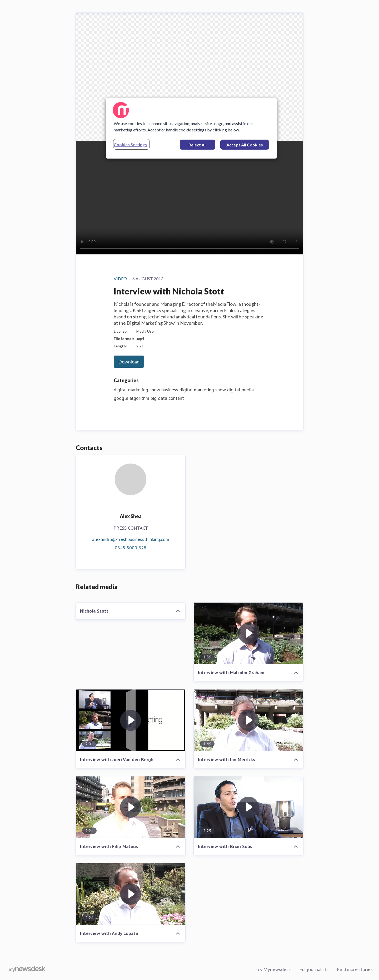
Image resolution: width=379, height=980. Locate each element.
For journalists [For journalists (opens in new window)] (314, 969)
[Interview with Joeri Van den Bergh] (131, 720)
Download (129, 362)
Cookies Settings (130, 144)
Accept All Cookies (245, 145)
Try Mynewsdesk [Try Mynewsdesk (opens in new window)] (273, 969)
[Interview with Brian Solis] (248, 807)
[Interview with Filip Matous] (131, 807)
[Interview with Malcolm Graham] (248, 633)
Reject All (198, 145)
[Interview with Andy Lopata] (131, 894)
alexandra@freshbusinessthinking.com (131, 539)
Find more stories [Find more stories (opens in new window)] (355, 969)
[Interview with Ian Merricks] (248, 720)
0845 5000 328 (131, 548)
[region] (191, 128)
